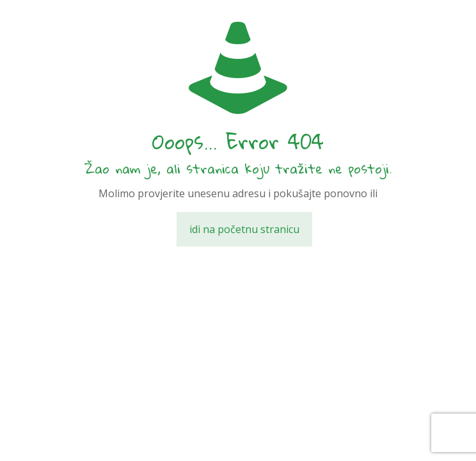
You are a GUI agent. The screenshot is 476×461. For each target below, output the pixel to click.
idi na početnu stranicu (244, 229)
